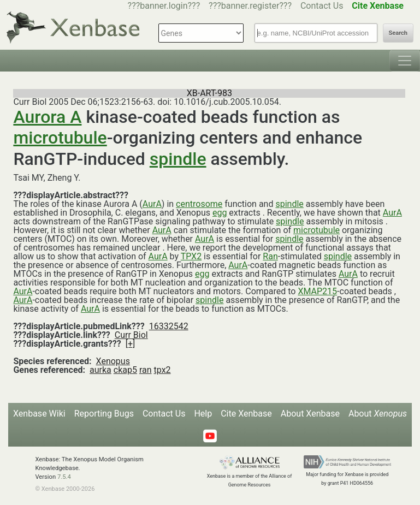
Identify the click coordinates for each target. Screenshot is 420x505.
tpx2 (162, 370)
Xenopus (113, 361)
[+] (131, 344)
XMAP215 (317, 291)
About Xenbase (310, 414)
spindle (178, 159)
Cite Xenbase (246, 414)
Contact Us (322, 6)
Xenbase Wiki (39, 414)
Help (203, 414)
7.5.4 (64, 477)
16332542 (169, 326)
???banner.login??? (164, 6)
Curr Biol (131, 335)
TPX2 (191, 256)
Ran (270, 256)
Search (398, 33)
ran (146, 370)
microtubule (60, 138)
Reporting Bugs (104, 414)
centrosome (199, 204)
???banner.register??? (250, 6)
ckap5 (125, 370)
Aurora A (47, 117)
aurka (100, 370)
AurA (152, 204)
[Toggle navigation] (405, 61)
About (378, 414)
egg (220, 213)
